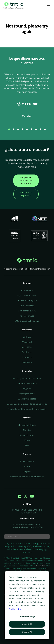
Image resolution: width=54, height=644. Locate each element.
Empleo (27, 472)
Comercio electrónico (27, 383)
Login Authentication (27, 295)
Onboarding (27, 290)
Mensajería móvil (27, 394)
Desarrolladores (27, 435)
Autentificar (27, 347)
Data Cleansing (27, 306)
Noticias (27, 430)
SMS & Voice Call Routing (27, 321)
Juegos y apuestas (27, 399)
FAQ (27, 445)
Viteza (27, 440)
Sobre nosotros (27, 461)
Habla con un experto (26, 194)
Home (27, 273)
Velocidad (27, 342)
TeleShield (27, 362)
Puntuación (27, 357)
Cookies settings (27, 616)
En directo (27, 352)
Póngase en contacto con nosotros (26, 181)
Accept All (27, 624)
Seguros (27, 389)
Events (27, 466)
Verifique (27, 337)
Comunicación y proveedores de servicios (27, 404)
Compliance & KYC (27, 311)
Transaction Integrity (27, 301)
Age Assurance (27, 316)
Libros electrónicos (27, 425)
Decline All (27, 632)
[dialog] (27, 605)
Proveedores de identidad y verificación (27, 409)
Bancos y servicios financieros (27, 378)
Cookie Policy (15, 609)
